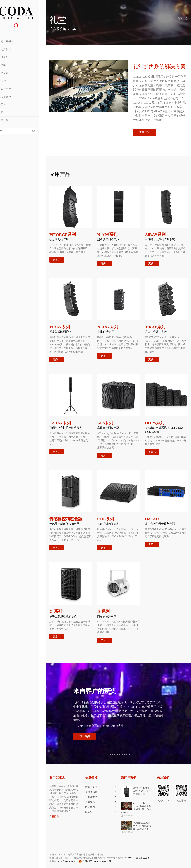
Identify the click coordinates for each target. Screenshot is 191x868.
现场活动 (10, 57)
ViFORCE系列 (63, 235)
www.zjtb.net (128, 858)
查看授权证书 (142, 858)
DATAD (152, 519)
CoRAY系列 (60, 423)
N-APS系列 (107, 235)
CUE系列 (106, 519)
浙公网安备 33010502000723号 (95, 861)
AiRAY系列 (155, 235)
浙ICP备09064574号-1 (67, 861)
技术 (8, 81)
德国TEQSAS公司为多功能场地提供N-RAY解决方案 (142, 826)
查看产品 (144, 132)
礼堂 (186, 19)
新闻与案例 (11, 42)
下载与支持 (11, 89)
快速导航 (10, 120)
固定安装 (10, 50)
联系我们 (90, 807)
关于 (8, 105)
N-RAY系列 (108, 327)
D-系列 (103, 611)
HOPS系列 (154, 423)
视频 (8, 113)
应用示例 (10, 97)
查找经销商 (91, 792)
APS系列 (105, 423)
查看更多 (54, 816)
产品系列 (10, 73)
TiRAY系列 (155, 327)
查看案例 (85, 736)
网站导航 (90, 812)
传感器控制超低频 (66, 519)
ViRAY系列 (60, 327)
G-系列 (56, 611)
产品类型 (10, 65)
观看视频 (90, 802)
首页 (180, 19)
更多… (57, 260)
